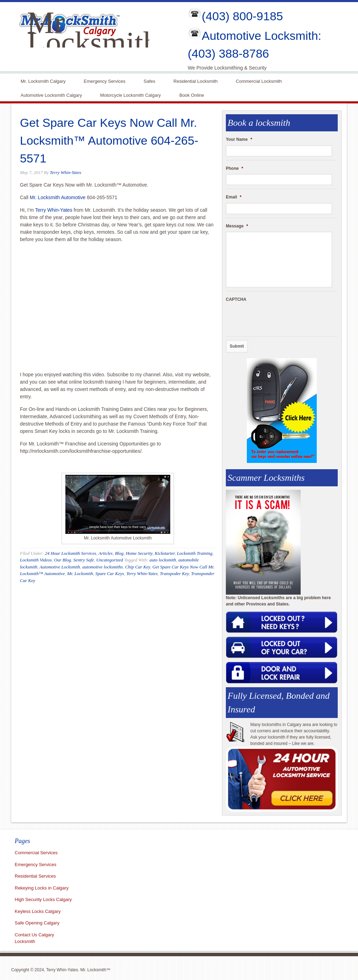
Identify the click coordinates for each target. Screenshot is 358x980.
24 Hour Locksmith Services (70, 553)
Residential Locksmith (195, 81)
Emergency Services (105, 81)
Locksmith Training (195, 553)
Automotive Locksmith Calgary (51, 95)
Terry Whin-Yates (66, 172)
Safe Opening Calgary (37, 923)
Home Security (139, 553)
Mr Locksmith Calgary (93, 43)
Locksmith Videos (36, 560)
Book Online (192, 95)
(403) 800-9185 (242, 16)
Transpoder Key (174, 574)
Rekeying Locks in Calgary (42, 888)
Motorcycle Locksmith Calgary (131, 95)
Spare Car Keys (110, 574)
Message (237, 226)
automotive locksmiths (103, 567)
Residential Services (35, 876)
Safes (149, 81)
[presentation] (279, 319)
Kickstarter (164, 553)
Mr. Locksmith (80, 574)
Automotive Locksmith (60, 567)
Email (234, 197)
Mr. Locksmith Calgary (43, 81)
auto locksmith (163, 560)
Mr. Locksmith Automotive (58, 197)
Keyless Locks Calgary (38, 911)
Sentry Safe (84, 560)
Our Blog (63, 560)
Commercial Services (36, 853)
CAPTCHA (236, 299)
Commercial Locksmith (259, 81)
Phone (234, 168)
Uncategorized (110, 560)
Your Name (239, 139)
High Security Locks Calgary (43, 899)
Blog (119, 553)
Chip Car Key (138, 567)
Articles (106, 553)
